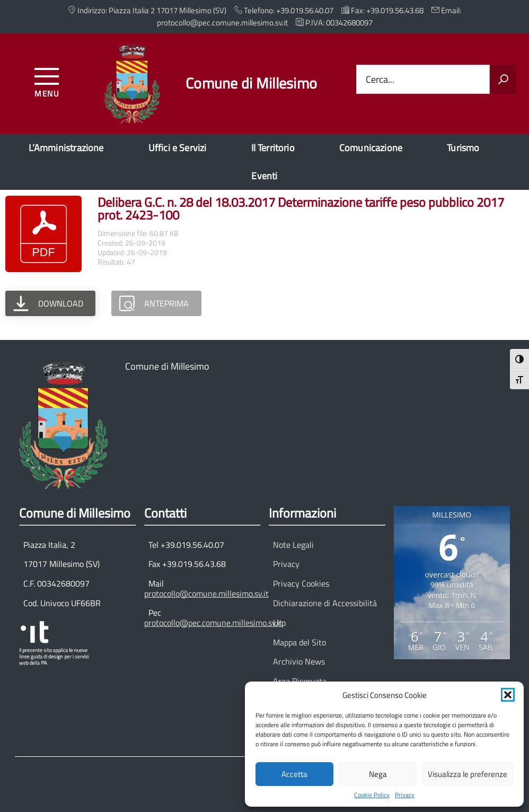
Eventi (264, 176)
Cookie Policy (372, 795)
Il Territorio (273, 148)
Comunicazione (371, 148)
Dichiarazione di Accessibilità (325, 603)
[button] (508, 695)
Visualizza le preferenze (468, 774)
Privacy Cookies (301, 583)
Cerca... (380, 79)
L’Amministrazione (66, 148)
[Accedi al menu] (47, 81)
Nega (378, 774)
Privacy (405, 795)
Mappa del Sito (299, 642)
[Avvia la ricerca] (503, 80)
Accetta (294, 774)
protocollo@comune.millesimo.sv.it (206, 593)
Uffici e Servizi (178, 148)
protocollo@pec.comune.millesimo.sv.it (213, 623)
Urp (279, 623)
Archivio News (299, 661)
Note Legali (293, 545)
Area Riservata (300, 681)
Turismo (463, 148)
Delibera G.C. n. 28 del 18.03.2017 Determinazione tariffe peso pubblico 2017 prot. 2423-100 (301, 208)
